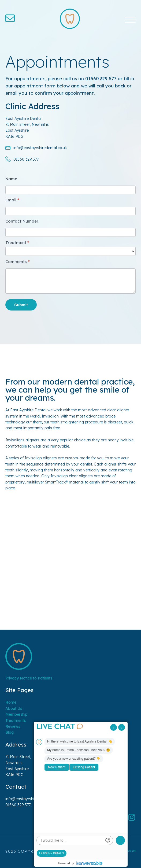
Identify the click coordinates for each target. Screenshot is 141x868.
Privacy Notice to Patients (29, 678)
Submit (21, 305)
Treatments (16, 721)
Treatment (17, 243)
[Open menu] (130, 20)
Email (12, 200)
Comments (18, 262)
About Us (14, 708)
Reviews (13, 726)
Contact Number (22, 221)
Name (11, 179)
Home (11, 702)
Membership (16, 714)
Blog (10, 732)
